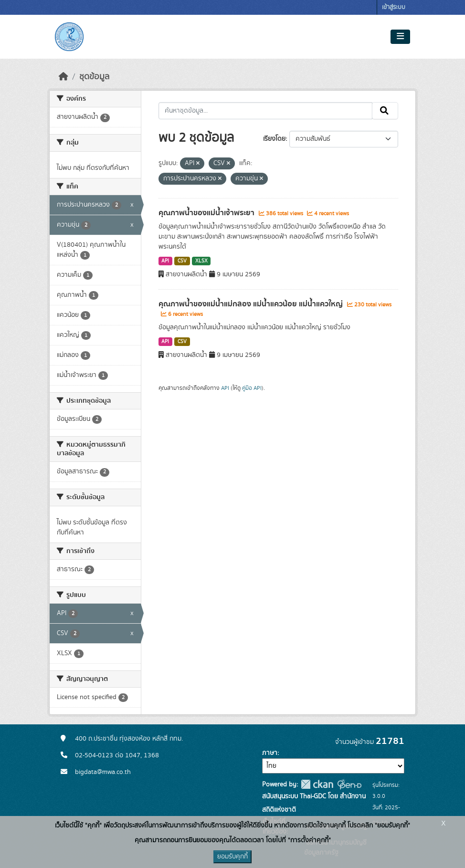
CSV (182, 261)
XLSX (201, 261)
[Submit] (385, 111)
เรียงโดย (274, 139)
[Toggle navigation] (400, 37)
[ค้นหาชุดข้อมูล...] (266, 111)
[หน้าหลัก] (63, 77)
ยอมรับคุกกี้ (232, 857)
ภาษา (270, 753)
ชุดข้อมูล (94, 77)
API (165, 261)
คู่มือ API (252, 388)
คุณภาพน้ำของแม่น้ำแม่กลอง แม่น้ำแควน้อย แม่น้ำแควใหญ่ (252, 304)
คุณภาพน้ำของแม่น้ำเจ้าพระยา (207, 213)
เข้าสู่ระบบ (394, 7)
